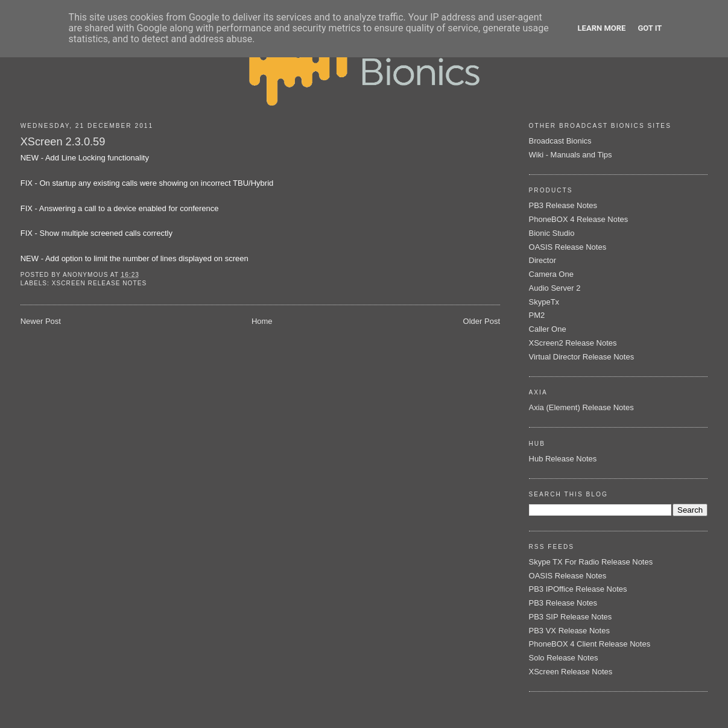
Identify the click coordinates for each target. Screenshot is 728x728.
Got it (650, 28)
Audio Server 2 (555, 288)
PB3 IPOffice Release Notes (578, 589)
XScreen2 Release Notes (573, 343)
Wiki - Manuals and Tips (571, 155)
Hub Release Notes (563, 459)
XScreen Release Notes (99, 283)
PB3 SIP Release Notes (571, 617)
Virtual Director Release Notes (582, 357)
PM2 (537, 315)
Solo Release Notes (564, 658)
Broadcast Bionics (560, 141)
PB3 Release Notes (563, 205)
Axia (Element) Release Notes (581, 407)
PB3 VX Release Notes (569, 631)
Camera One (551, 274)
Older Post (482, 321)
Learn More (602, 28)
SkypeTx (544, 302)
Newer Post (41, 321)
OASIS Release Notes (568, 247)
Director (543, 260)
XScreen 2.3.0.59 (63, 142)
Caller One (548, 329)
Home (262, 321)
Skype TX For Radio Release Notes (591, 562)
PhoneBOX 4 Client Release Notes (590, 644)
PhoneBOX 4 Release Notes (579, 219)
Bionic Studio (552, 233)
